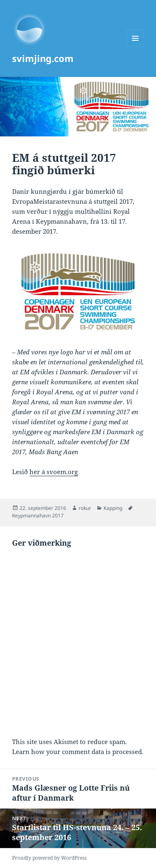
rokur (85, 508)
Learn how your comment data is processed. (78, 752)
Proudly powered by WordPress (49, 858)
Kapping (113, 508)
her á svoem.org (54, 472)
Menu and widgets (135, 47)
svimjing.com (43, 58)
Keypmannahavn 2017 (38, 516)
